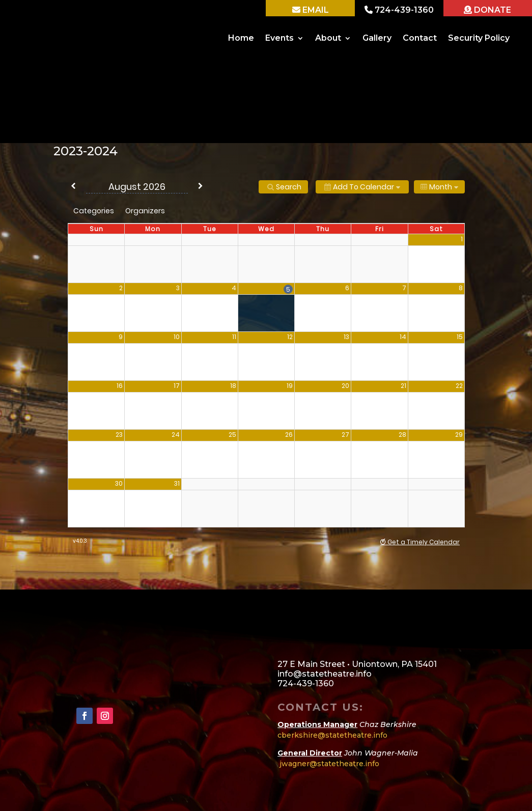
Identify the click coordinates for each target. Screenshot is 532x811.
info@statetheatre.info (325, 674)
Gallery (377, 38)
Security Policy (479, 38)
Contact (420, 38)
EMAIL (315, 10)
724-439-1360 (403, 10)
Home (241, 38)
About (328, 38)
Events (279, 38)
